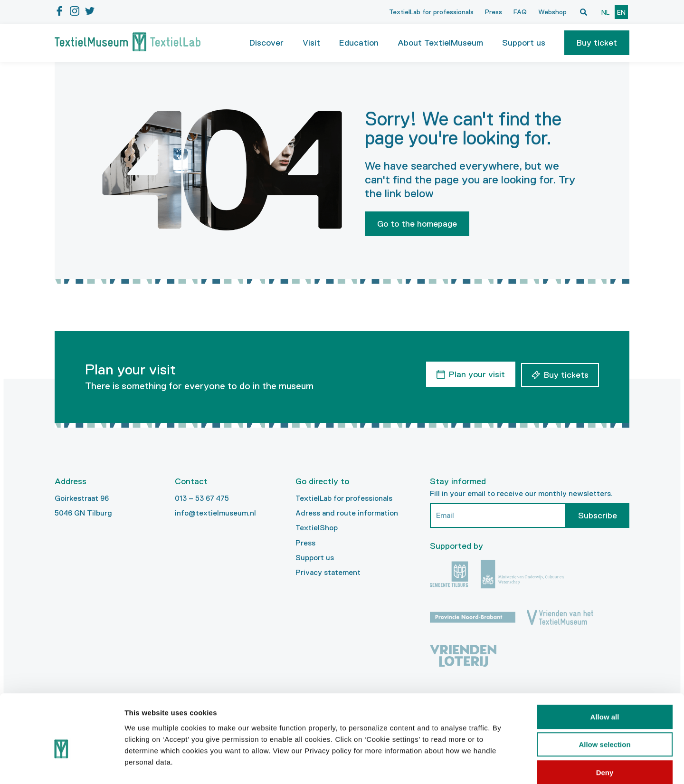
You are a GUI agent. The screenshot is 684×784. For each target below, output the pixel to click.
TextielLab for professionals (431, 12)
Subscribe (598, 516)
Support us (315, 558)
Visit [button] (311, 43)
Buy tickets (566, 373)
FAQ (520, 12)
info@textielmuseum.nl (215, 513)
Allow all (605, 668)
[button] (597, 43)
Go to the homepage (417, 224)
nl (605, 12)
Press (494, 12)
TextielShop (317, 528)
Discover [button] (266, 43)
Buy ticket (597, 43)
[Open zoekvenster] (583, 12)
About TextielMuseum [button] (440, 43)
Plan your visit (475, 373)
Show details (499, 765)
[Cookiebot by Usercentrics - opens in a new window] (62, 765)
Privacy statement (328, 572)
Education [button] (359, 43)
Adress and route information (347, 513)
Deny (605, 723)
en (621, 12)
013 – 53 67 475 (202, 498)
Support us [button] (524, 43)
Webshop (552, 12)
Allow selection (604, 696)
